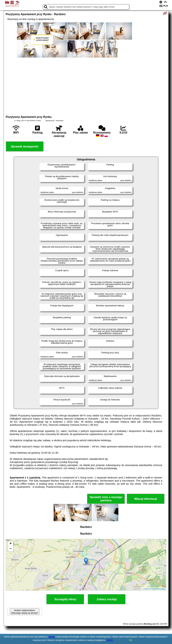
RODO (110, 640)
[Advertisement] (86, 86)
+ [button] (11, 544)
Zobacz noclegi (107, 599)
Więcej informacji (146, 499)
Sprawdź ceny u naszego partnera (106, 499)
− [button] (11, 549)
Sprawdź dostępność (25, 147)
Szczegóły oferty (65, 599)
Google (52, 637)
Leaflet (146, 589)
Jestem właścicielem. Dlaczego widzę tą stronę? (25, 612)
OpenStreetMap (159, 589)
